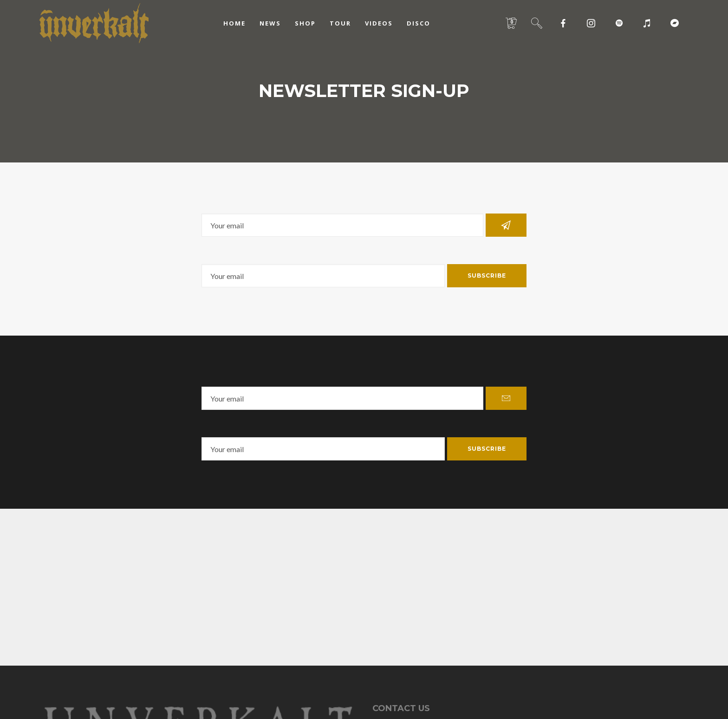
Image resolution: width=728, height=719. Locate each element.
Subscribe (487, 275)
